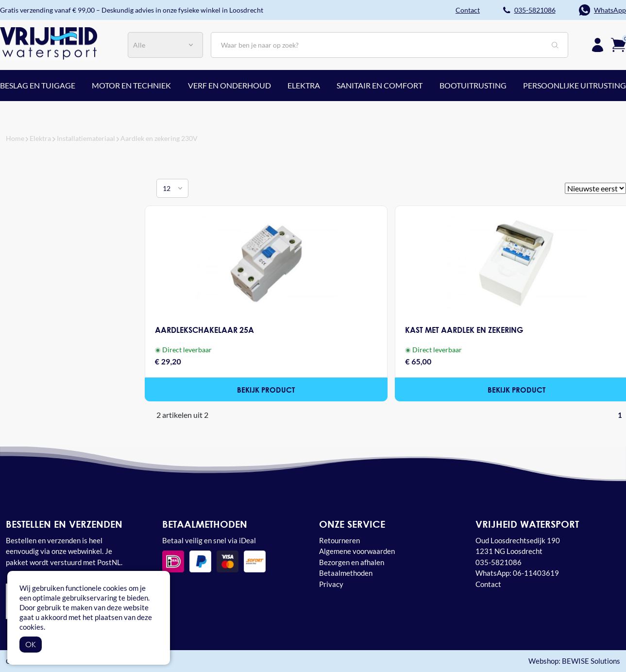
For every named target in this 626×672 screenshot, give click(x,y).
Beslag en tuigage (38, 85)
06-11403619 (536, 573)
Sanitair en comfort (380, 85)
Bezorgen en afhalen (352, 562)
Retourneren (339, 540)
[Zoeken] (389, 45)
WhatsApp (610, 10)
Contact (488, 584)
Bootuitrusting (473, 85)
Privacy (331, 584)
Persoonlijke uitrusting (575, 85)
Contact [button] (468, 10)
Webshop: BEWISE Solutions (574, 661)
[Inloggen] (598, 45)
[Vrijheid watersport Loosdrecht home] (49, 42)
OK (31, 644)
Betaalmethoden (346, 573)
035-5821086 (535, 10)
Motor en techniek (131, 85)
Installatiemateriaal (86, 138)
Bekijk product (266, 389)
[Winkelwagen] (618, 44)
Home (15, 138)
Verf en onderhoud (229, 85)
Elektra (304, 85)
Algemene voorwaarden (357, 551)
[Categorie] (165, 45)
